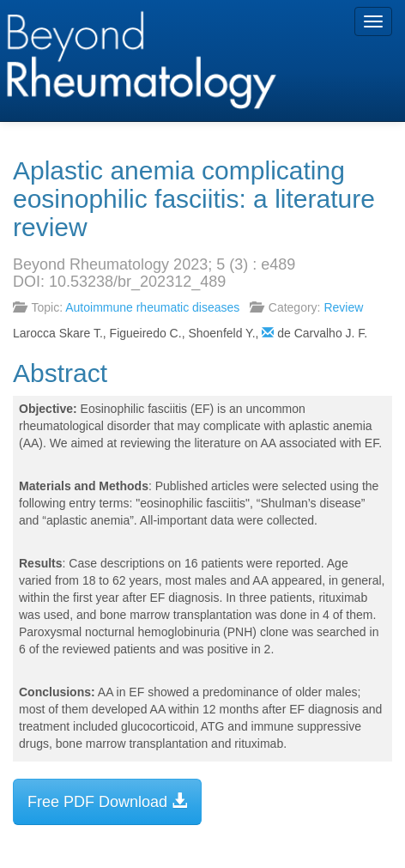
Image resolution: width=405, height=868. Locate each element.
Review (343, 307)
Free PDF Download (107, 801)
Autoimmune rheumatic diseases (152, 307)
